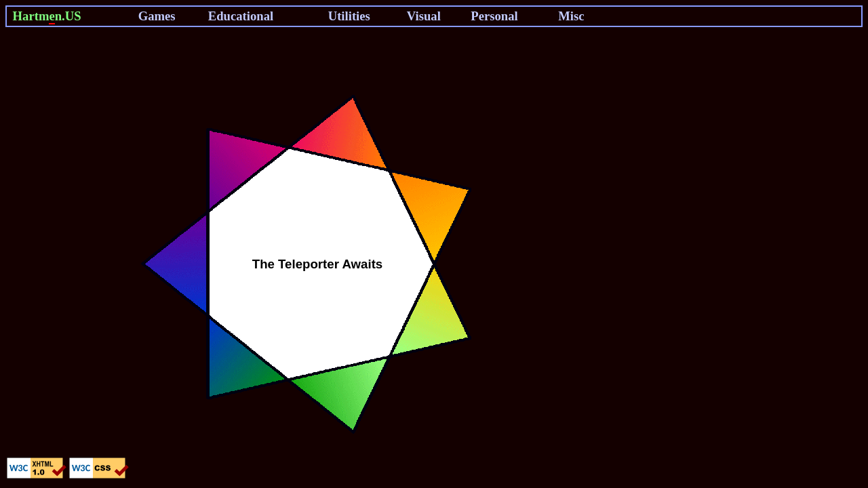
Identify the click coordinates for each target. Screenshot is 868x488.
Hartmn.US (47, 17)
